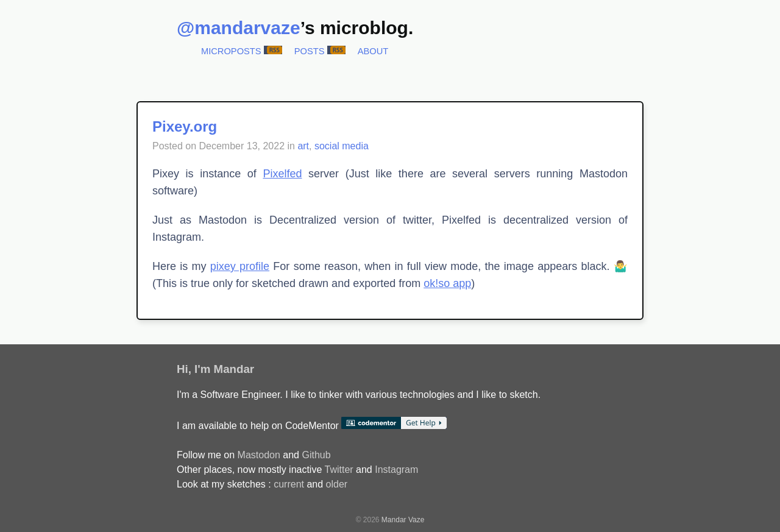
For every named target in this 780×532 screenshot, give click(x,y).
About (373, 51)
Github (316, 455)
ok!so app (447, 283)
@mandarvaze (239, 28)
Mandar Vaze (403, 520)
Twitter (339, 470)
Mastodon (259, 455)
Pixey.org (185, 126)
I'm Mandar (224, 369)
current (289, 484)
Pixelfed (282, 174)
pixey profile (240, 266)
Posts (310, 51)
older (337, 484)
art (303, 146)
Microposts (231, 51)
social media (342, 146)
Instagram (396, 470)
